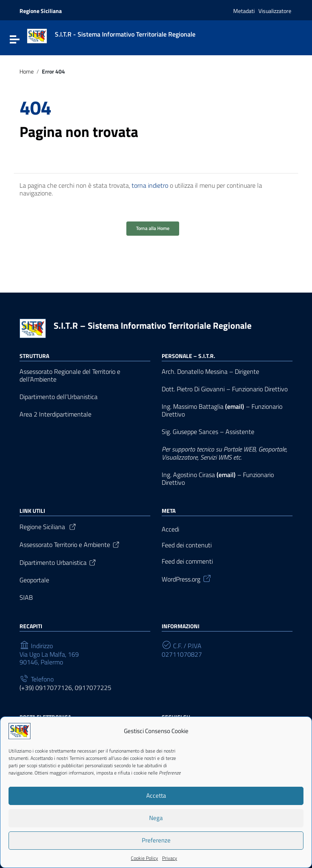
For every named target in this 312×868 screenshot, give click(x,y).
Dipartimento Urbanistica (58, 562)
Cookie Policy (144, 860)
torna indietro (150, 185)
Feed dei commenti (187, 561)
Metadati (244, 11)
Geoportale (34, 580)
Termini (77, 761)
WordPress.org (187, 578)
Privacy (170, 860)
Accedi (170, 529)
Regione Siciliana (48, 527)
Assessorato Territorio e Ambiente (70, 545)
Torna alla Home (153, 228)
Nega (156, 820)
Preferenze (156, 843)
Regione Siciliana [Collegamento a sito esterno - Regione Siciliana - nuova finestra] (41, 11)
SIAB (26, 597)
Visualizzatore (275, 11)
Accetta (156, 798)
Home (27, 72)
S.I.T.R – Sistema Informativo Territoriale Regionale (153, 325)
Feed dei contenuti (187, 545)
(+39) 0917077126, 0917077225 (65, 688)
